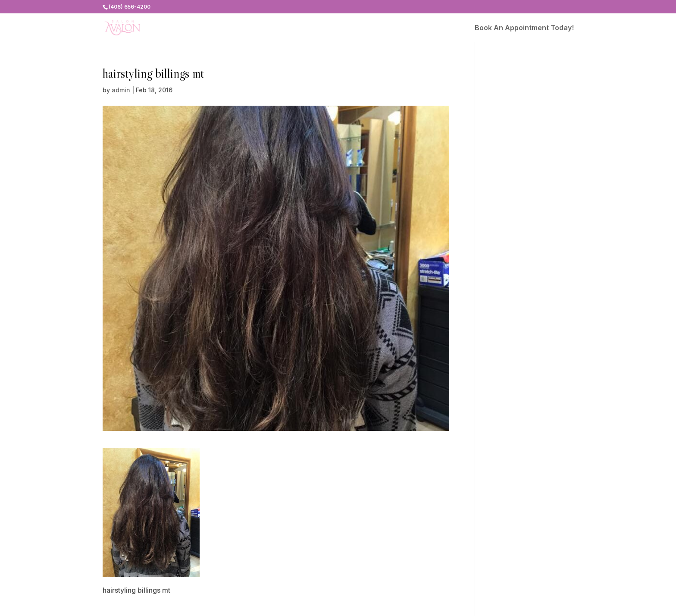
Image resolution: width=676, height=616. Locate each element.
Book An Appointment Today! (524, 28)
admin (121, 90)
